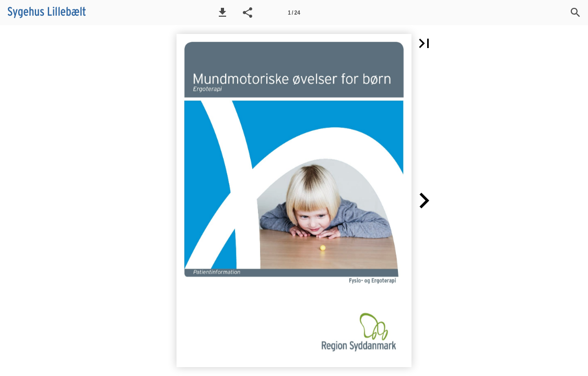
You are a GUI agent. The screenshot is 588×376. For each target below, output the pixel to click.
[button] (222, 13)
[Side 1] (294, 13)
